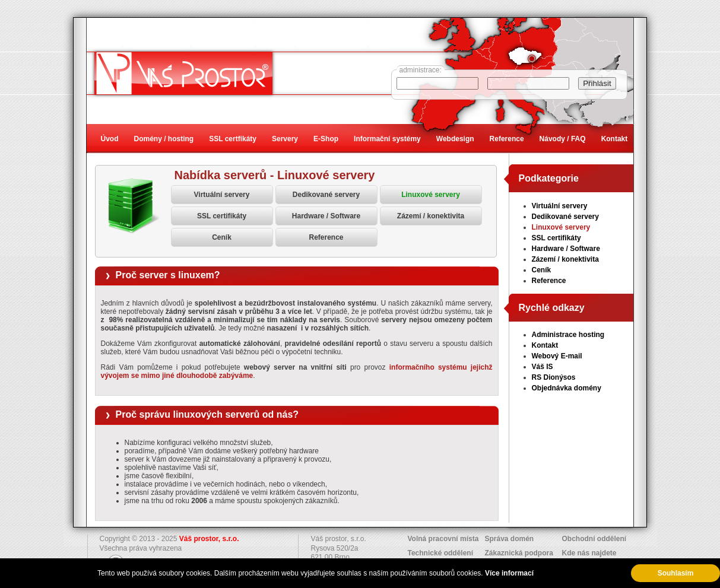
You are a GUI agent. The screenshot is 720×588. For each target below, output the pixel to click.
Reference (326, 237)
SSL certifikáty (222, 216)
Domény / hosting (164, 139)
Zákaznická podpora (519, 553)
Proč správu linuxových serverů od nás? (207, 414)
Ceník (222, 237)
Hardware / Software (326, 216)
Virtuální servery (222, 195)
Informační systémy (387, 139)
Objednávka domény (567, 388)
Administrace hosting (568, 335)
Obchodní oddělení (594, 539)
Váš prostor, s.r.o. (209, 539)
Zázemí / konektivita (431, 216)
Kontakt (545, 345)
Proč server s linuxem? (168, 275)
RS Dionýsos (554, 377)
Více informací (509, 573)
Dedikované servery (326, 195)
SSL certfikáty (233, 139)
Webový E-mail (557, 356)
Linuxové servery (431, 195)
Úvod (110, 139)
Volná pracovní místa (443, 539)
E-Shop (326, 139)
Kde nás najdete (589, 553)
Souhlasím (676, 573)
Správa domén (510, 539)
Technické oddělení (440, 553)
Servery (285, 139)
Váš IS (543, 367)
